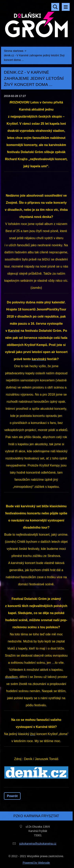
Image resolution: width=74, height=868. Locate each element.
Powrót (12, 796)
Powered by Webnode (36, 863)
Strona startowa (14, 51)
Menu (66, 7)
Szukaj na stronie (55, 7)
